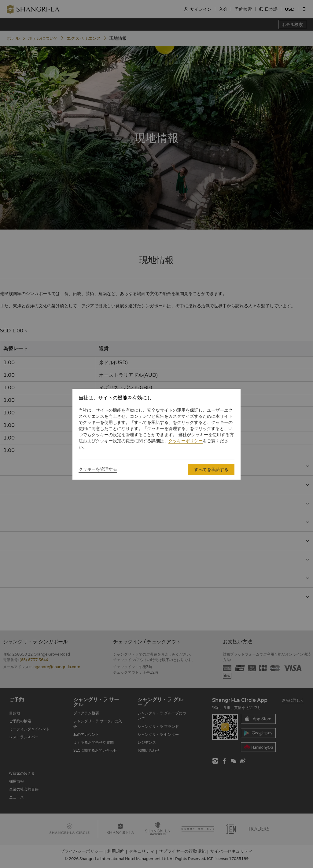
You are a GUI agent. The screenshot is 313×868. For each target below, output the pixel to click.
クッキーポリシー (186, 441)
